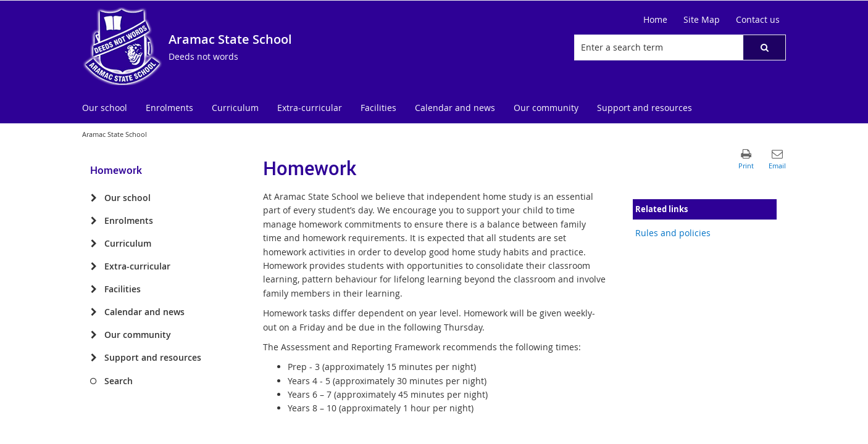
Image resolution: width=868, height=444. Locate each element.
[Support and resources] (94, 358)
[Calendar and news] (94, 312)
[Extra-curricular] (94, 266)
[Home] (655, 20)
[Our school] (94, 198)
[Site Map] (702, 20)
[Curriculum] (94, 244)
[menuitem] (105, 108)
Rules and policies (673, 233)
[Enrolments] (94, 221)
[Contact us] (758, 20)
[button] (764, 47)
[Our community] (94, 335)
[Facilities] (94, 289)
